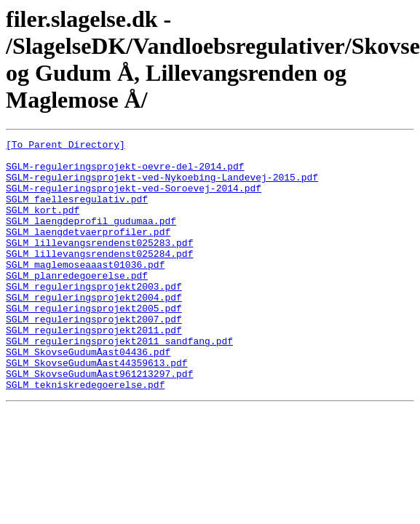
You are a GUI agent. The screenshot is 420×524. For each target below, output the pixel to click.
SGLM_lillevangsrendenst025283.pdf (99, 264)
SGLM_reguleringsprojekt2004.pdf (94, 330)
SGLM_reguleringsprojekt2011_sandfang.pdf (119, 382)
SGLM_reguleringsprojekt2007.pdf (94, 356)
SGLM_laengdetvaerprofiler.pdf (88, 251)
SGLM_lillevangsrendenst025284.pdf (99, 277)
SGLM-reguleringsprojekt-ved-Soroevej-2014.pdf (134, 199)
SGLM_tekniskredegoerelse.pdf (85, 434)
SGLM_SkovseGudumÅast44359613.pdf (97, 408)
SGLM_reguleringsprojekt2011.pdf (94, 369)
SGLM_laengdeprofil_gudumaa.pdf (91, 238)
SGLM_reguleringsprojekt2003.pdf (94, 317)
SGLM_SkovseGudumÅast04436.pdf (88, 395)
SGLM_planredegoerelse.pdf (77, 303)
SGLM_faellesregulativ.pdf (77, 212)
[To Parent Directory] (66, 146)
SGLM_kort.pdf (43, 225)
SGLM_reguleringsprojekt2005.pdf (94, 343)
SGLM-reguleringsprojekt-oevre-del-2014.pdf (125, 172)
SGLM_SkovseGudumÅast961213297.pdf (99, 421)
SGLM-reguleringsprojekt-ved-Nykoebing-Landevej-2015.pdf (162, 186)
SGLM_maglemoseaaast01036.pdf (85, 290)
